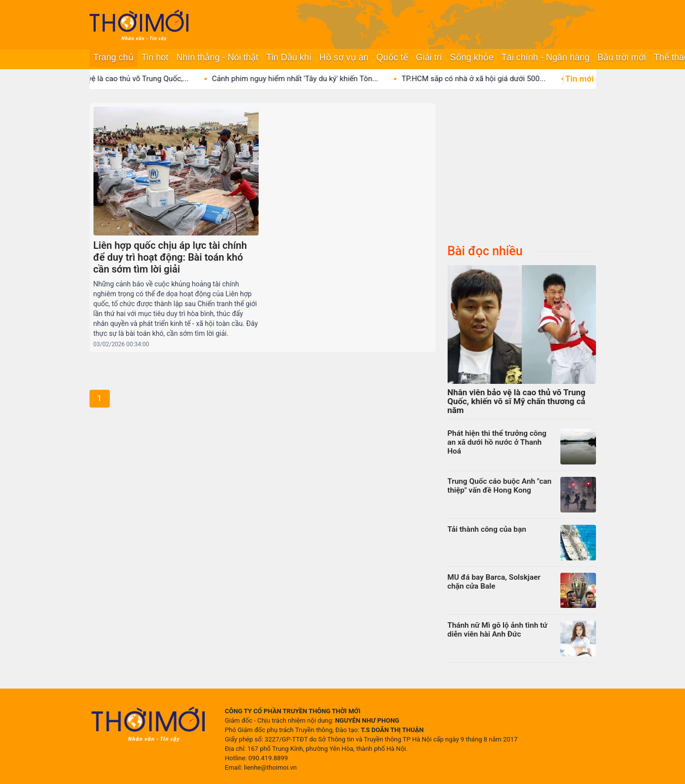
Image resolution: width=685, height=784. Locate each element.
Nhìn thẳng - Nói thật (217, 57)
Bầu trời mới (622, 57)
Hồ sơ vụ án (344, 57)
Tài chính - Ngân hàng (546, 57)
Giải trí (429, 57)
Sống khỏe (472, 57)
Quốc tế (392, 57)
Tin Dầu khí (289, 57)
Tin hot (155, 57)
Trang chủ (114, 57)
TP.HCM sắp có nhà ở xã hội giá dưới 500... (481, 79)
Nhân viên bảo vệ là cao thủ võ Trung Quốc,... (120, 79)
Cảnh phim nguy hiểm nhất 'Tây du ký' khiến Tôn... (302, 79)
